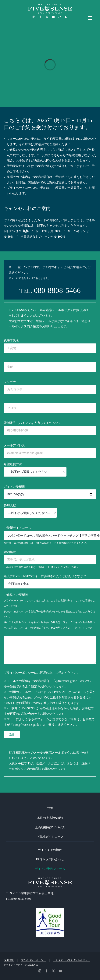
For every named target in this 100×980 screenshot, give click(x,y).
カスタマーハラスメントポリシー (71, 960)
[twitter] (47, 17)
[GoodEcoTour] (50, 910)
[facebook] (40, 17)
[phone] (66, 17)
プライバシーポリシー (19, 673)
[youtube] (53, 17)
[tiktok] (60, 17)
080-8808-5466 (57, 290)
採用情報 (9, 960)
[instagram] (34, 17)
